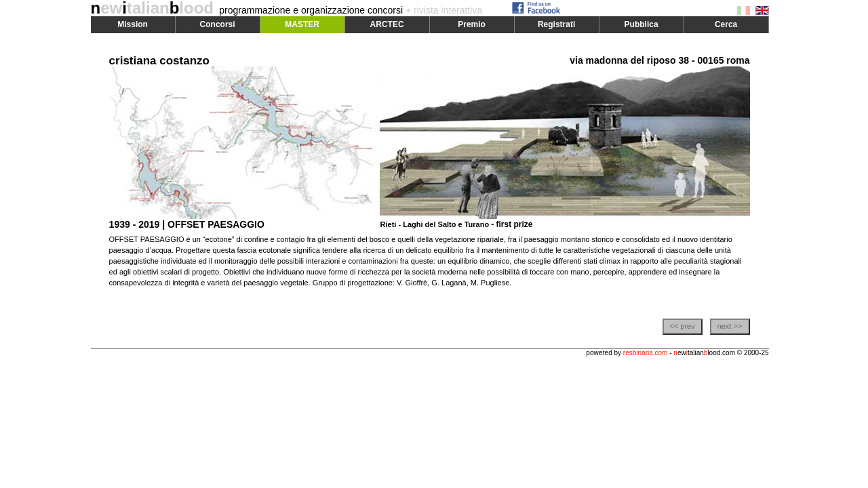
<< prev (682, 326)
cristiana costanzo (159, 61)
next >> (730, 326)
